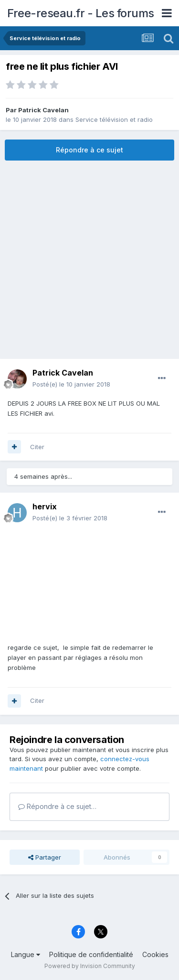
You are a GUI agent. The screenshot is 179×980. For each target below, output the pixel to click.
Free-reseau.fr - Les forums (81, 13)
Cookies (155, 954)
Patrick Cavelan (43, 110)
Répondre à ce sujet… (57, 806)
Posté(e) (71, 384)
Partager (45, 857)
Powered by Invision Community (90, 966)
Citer (37, 447)
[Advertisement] (89, 260)
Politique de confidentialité (91, 954)
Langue (26, 954)
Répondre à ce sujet (89, 150)
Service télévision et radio (114, 119)
